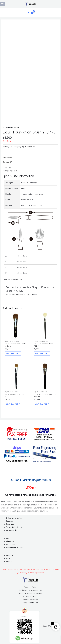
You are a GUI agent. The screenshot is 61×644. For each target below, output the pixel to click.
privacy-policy (12, 530)
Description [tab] (7, 157)
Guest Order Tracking (15, 547)
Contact (9, 561)
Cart (8, 538)
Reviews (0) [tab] (7, 162)
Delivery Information (14, 518)
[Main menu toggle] (2, 4)
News (8, 558)
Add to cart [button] (13, 354)
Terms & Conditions (14, 527)
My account (11, 544)
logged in (20, 294)
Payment (10, 521)
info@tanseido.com (31, 602)
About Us (10, 555)
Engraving (10, 524)
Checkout (10, 541)
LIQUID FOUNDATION (11, 127)
